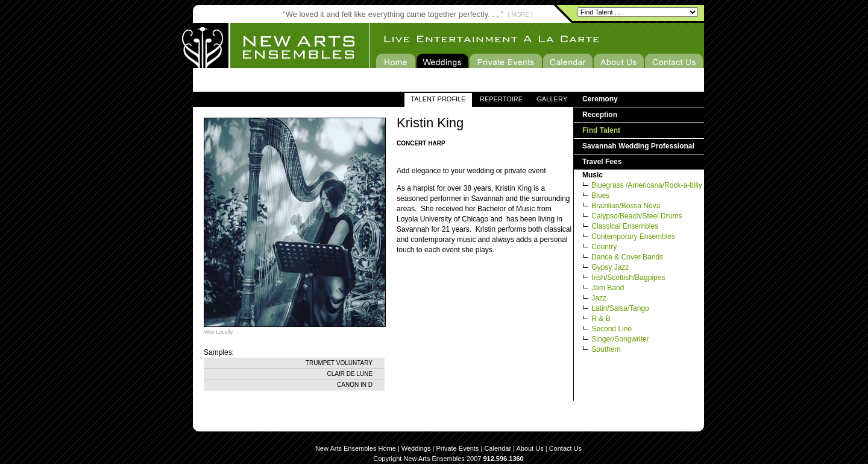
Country (604, 247)
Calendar (498, 448)
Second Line (612, 329)
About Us (530, 448)
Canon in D (355, 385)
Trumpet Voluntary (339, 363)
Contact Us (565, 448)
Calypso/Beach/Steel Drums (637, 216)
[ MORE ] (520, 15)
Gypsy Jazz (610, 267)
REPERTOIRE (501, 99)
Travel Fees (602, 162)
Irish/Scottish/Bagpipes (628, 278)
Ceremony (600, 99)
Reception (600, 115)
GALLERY (552, 99)
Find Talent (601, 130)
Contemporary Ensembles (633, 237)
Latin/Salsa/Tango (620, 308)
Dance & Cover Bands (627, 257)
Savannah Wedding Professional (638, 146)
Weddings (416, 448)
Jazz (599, 298)
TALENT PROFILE (438, 99)
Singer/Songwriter (620, 339)
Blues (600, 195)
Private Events (458, 448)
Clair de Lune (350, 374)
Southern (606, 349)
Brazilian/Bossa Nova (626, 206)
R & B (601, 319)
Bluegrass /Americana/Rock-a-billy (646, 185)
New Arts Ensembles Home (356, 448)
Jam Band (608, 288)
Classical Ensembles (625, 226)
